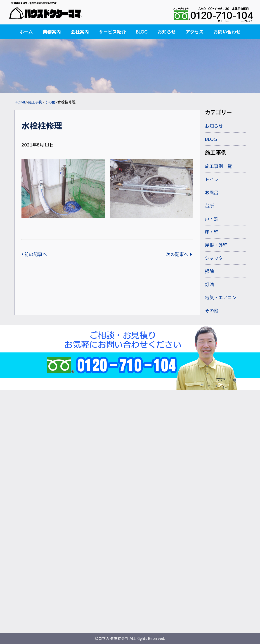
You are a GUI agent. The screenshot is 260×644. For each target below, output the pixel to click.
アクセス (195, 32)
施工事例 (35, 102)
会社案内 (80, 32)
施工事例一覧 (218, 166)
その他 (50, 102)
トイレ (212, 179)
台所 (209, 206)
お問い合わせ (227, 32)
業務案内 (52, 32)
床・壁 (212, 232)
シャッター (216, 258)
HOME (20, 102)
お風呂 (212, 192)
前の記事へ (34, 254)
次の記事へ (179, 254)
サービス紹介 (112, 32)
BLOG (142, 32)
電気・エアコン (221, 297)
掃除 (209, 271)
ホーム (26, 32)
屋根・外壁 (216, 245)
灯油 (209, 284)
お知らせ (167, 32)
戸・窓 (212, 219)
